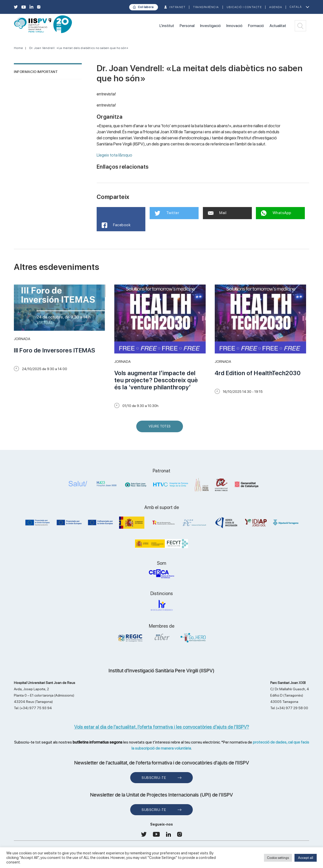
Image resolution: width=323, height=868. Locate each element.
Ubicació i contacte (244, 7)
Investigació (210, 26)
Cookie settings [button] (278, 858)
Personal (187, 26)
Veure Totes (161, 428)
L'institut (167, 26)
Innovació (234, 26)
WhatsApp (276, 213)
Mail (217, 213)
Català (296, 7)
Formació (256, 26)
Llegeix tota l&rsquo (114, 155)
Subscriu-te (154, 778)
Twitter (167, 213)
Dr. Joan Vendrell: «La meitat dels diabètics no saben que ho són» (79, 48)
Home (18, 48)
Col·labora (146, 7)
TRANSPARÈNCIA (206, 7)
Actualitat (278, 26)
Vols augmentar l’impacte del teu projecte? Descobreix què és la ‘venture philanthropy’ (156, 380)
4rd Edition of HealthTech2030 (258, 373)
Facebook (116, 225)
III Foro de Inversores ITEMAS (55, 350)
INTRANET (177, 7)
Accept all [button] (306, 858)
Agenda (276, 7)
